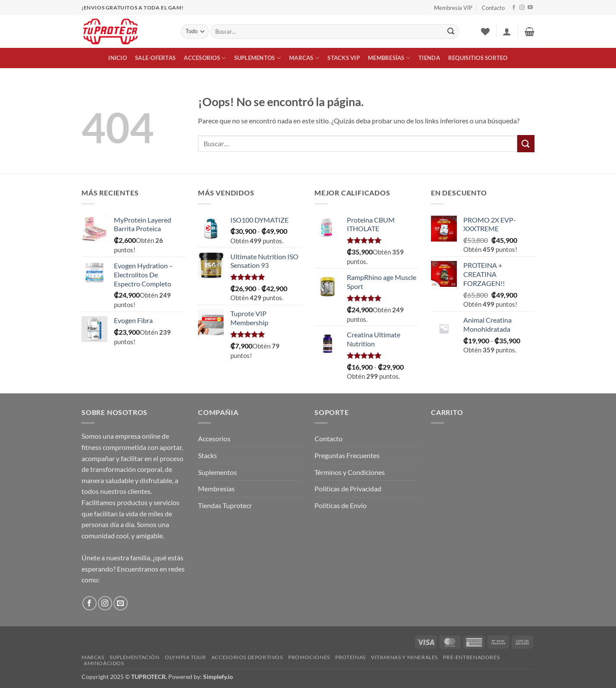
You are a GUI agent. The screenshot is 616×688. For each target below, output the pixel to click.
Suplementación (135, 657)
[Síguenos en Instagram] (522, 8)
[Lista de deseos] (485, 31)
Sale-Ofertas (155, 58)
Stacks (207, 455)
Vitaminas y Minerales (404, 657)
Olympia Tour (185, 657)
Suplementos (258, 58)
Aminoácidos (104, 663)
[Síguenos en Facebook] (514, 8)
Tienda (429, 58)
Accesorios (205, 58)
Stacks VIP (344, 58)
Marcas (304, 58)
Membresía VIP (453, 8)
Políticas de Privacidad (348, 489)
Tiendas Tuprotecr (225, 505)
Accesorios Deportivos (247, 657)
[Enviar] (451, 31)
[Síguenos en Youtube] (530, 8)
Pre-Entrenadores (471, 657)
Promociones (309, 657)
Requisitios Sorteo (478, 58)
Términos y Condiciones (350, 472)
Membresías (389, 58)
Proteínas (350, 657)
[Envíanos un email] (121, 603)
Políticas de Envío (341, 505)
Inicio (118, 58)
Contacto (493, 8)
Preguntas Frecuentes (347, 455)
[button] (507, 31)
